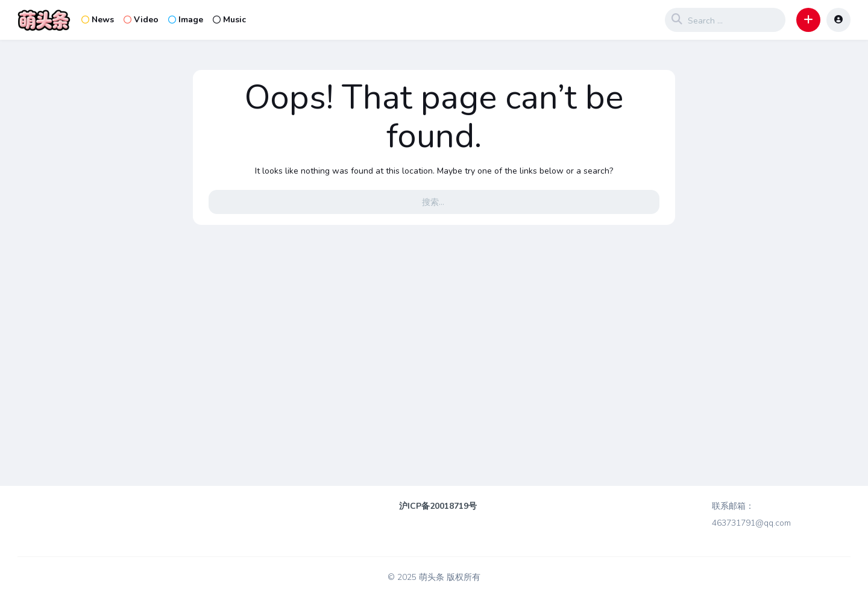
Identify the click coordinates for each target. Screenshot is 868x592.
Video (141, 20)
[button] (808, 20)
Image (186, 20)
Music (229, 20)
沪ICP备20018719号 (438, 506)
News (98, 20)
